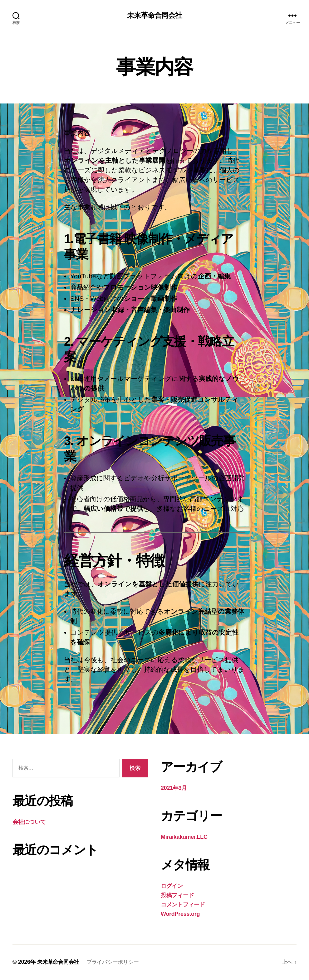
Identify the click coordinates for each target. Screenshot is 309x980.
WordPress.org (180, 914)
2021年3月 (174, 788)
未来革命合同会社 (154, 16)
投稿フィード (177, 896)
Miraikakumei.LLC (184, 837)
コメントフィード (183, 905)
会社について (29, 822)
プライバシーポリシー (117, 962)
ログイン (172, 886)
